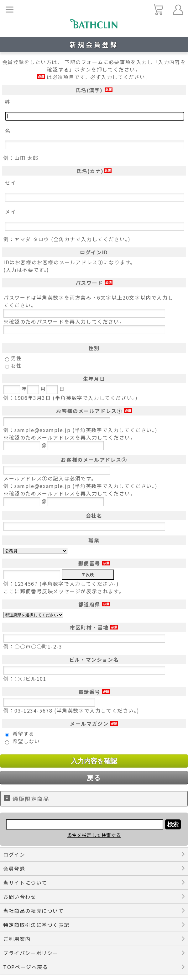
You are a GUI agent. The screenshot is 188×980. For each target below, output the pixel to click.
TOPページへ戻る (26, 967)
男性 (16, 358)
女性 (16, 366)
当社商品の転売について (34, 911)
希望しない (26, 741)
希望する (23, 734)
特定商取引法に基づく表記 (36, 925)
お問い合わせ (20, 897)
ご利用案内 (17, 939)
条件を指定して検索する (94, 835)
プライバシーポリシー (31, 953)
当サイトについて (25, 883)
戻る (94, 778)
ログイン (14, 854)
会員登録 (14, 868)
